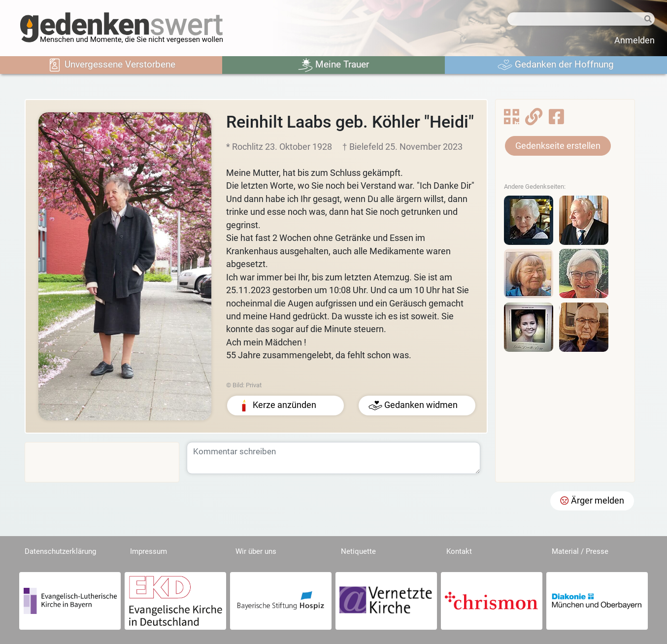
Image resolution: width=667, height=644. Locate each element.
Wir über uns (256, 551)
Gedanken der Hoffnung (556, 65)
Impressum (149, 551)
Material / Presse (580, 551)
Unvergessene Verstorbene (111, 65)
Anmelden (634, 40)
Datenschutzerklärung (60, 551)
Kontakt (459, 551)
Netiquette (358, 551)
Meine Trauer (333, 65)
